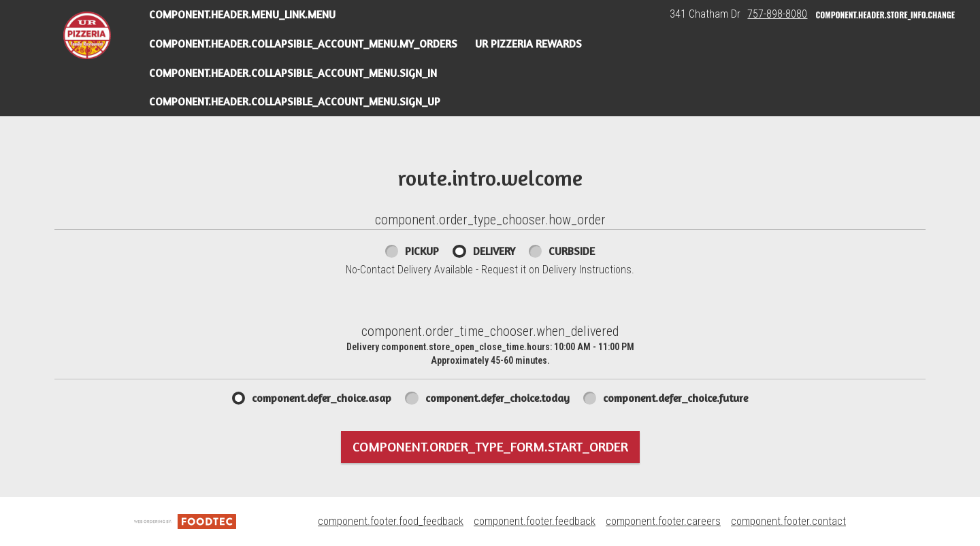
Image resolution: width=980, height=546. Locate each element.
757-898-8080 (777, 14)
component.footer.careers (663, 521)
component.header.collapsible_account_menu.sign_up (295, 101)
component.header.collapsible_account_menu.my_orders (303, 44)
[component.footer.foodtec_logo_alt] (185, 521)
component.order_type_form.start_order (490, 446)
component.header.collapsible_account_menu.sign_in (293, 73)
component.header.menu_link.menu (242, 14)
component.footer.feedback (535, 521)
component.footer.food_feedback (391, 521)
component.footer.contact (788, 521)
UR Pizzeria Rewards (528, 44)
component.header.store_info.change (885, 15)
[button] (87, 35)
